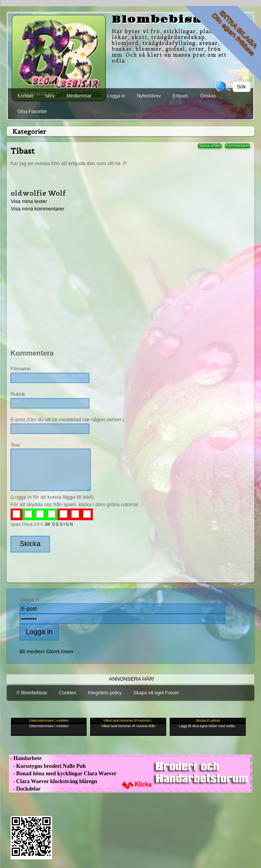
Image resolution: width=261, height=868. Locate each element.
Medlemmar (79, 96)
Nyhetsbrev (149, 96)
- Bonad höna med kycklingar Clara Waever (63, 774)
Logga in (116, 96)
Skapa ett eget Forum (156, 693)
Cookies (68, 693)
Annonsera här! (132, 679)
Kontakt (26, 96)
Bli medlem (32, 651)
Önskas (208, 96)
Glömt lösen (60, 651)
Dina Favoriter (32, 111)
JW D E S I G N (59, 524)
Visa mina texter (29, 201)
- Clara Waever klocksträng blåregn (53, 781)
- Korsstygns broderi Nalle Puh (47, 766)
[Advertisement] (130, 275)
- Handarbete (25, 758)
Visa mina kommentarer (37, 209)
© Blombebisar (32, 693)
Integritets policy (105, 693)
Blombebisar (161, 20)
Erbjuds (180, 96)
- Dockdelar (25, 789)
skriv (50, 96)
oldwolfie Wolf (38, 193)
